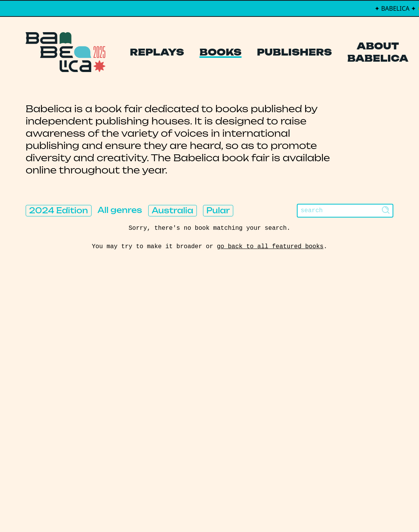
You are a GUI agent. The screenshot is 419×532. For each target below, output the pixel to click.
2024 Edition (59, 210)
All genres (120, 210)
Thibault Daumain (250, 511)
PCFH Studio (204, 511)
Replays (157, 52)
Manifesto (178, 404)
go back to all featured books (270, 247)
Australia (173, 210)
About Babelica (378, 52)
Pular (218, 210)
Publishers (295, 52)
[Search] (345, 211)
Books (221, 52)
